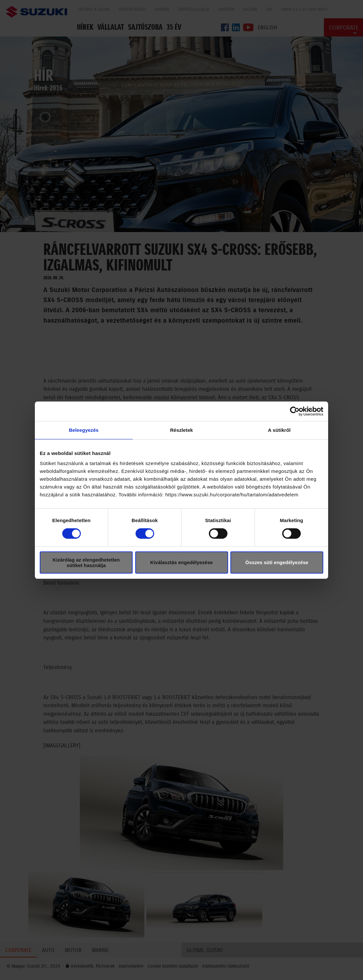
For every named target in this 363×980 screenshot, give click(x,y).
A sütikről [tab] (279, 430)
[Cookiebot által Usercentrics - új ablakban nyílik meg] (295, 411)
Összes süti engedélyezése (277, 562)
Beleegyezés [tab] (84, 430)
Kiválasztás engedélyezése (181, 562)
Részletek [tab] (181, 430)
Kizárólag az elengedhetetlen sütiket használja (86, 563)
